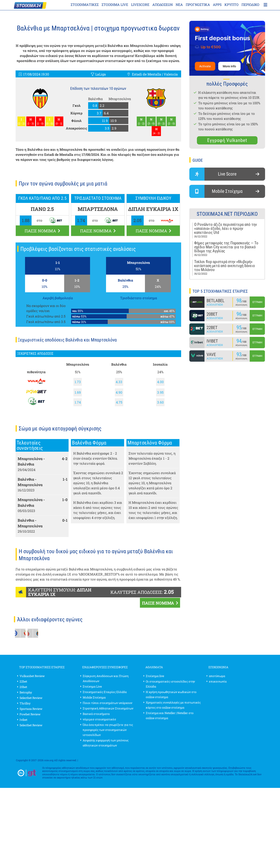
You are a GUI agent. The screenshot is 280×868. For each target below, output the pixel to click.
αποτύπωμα (217, 676)
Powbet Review (30, 714)
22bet (23, 681)
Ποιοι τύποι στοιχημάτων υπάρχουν (107, 703)
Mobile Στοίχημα (94, 697)
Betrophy (26, 692)
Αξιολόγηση (215, 304)
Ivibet (23, 720)
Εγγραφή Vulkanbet (227, 140)
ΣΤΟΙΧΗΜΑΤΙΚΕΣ (85, 5)
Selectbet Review (31, 698)
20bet (23, 687)
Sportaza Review (31, 709)
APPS (217, 5)
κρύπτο (232, 5)
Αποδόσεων (163, 5)
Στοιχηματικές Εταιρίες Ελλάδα (105, 692)
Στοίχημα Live (92, 686)
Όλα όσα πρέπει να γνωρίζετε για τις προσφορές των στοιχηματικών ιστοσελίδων (108, 730)
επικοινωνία (218, 681)
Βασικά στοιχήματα (96, 714)
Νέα (179, 5)
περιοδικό (250, 5)
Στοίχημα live (115, 5)
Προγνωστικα (198, 5)
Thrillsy (25, 703)
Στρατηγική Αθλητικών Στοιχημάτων (108, 708)
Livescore (140, 5)
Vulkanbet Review (32, 676)
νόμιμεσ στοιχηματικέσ (99, 719)
